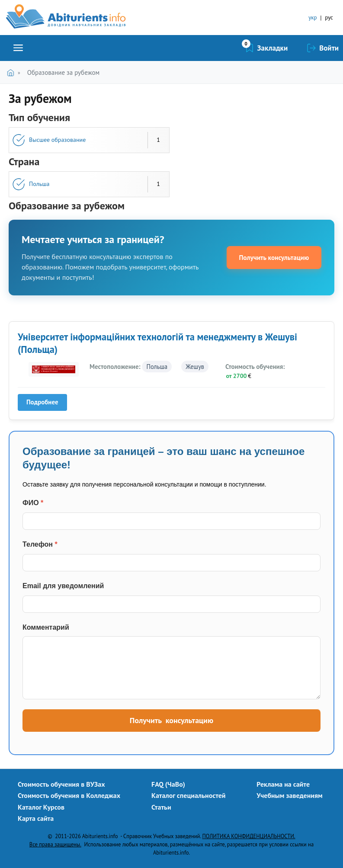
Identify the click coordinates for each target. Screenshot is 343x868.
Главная (12, 72)
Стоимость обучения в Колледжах (69, 795)
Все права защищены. (55, 844)
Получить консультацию (271, 257)
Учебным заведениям (289, 795)
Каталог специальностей (189, 795)
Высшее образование (57, 140)
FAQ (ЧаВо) (168, 784)
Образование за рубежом (63, 72)
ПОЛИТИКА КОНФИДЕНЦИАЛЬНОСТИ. (249, 836)
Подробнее (45, 404)
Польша (39, 184)
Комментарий (46, 627)
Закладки (273, 48)
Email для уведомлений (63, 586)
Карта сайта (36, 818)
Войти (329, 48)
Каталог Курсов (41, 807)
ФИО (33, 503)
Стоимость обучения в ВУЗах (61, 784)
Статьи (161, 807)
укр (313, 18)
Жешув (195, 367)
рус (329, 18)
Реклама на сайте (283, 784)
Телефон (40, 544)
